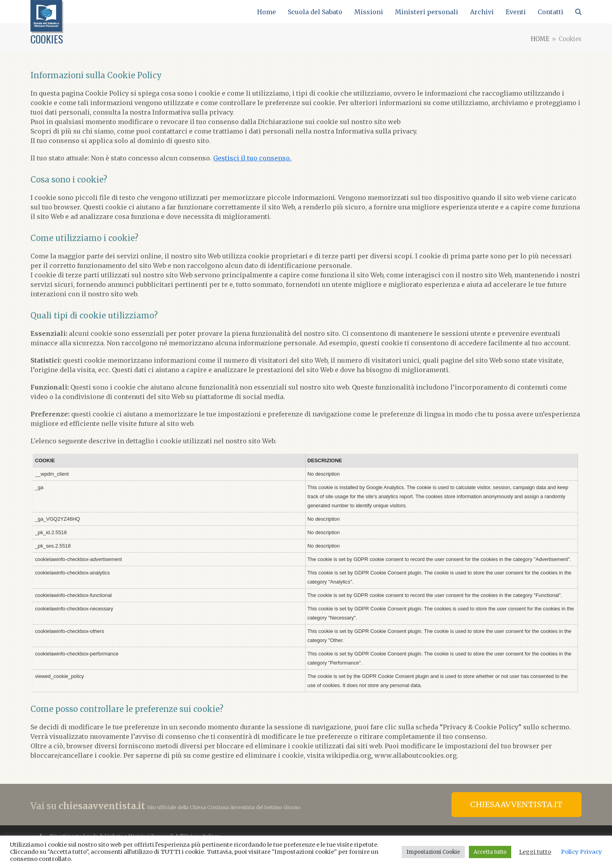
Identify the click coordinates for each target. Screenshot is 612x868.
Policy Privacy (582, 852)
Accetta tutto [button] (490, 852)
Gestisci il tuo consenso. (252, 158)
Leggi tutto (535, 852)
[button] (578, 12)
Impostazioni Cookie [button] (433, 852)
